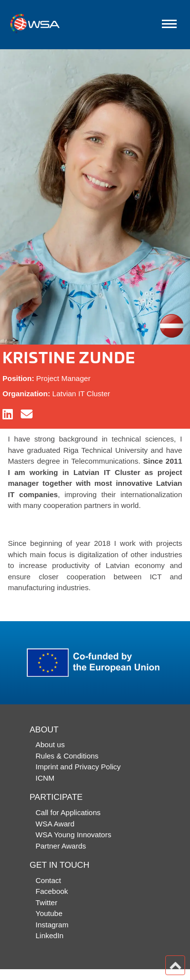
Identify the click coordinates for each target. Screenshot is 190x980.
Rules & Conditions (67, 756)
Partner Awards (61, 846)
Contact (48, 880)
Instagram (52, 925)
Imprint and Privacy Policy (78, 767)
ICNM (45, 778)
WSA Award (55, 824)
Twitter (46, 902)
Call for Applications (68, 812)
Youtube (49, 913)
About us (50, 744)
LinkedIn (50, 935)
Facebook (52, 891)
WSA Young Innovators (73, 835)
